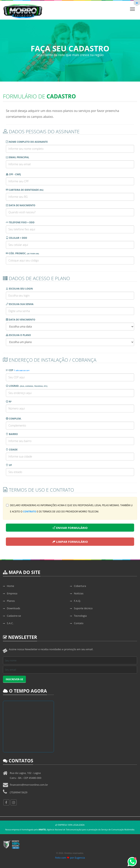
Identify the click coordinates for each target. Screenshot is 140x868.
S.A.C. (8, 623)
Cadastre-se (12, 616)
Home (9, 586)
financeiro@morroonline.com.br (29, 785)
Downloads (12, 608)
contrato (30, 512)
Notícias (77, 593)
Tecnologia (78, 616)
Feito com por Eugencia (70, 858)
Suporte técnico (81, 608)
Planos (9, 601)
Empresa (10, 593)
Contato (77, 623)
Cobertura (78, 586)
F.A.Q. (75, 601)
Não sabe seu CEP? (22, 370)
